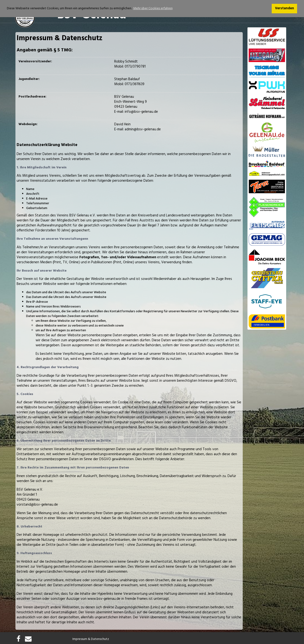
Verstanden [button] (285, 8)
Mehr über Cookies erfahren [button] (153, 8)
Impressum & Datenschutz (91, 639)
